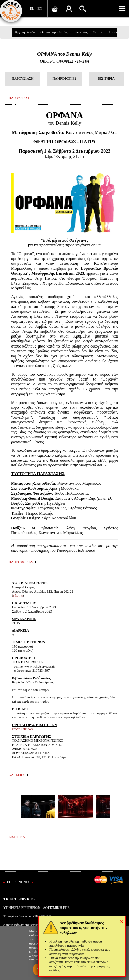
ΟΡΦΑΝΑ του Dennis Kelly (64, 54)
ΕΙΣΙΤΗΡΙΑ (106, 79)
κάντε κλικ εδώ (23, 729)
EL (32, 8)
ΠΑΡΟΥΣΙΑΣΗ (23, 79)
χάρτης (18, 596)
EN (40, 8)
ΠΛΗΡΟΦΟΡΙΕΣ (65, 79)
